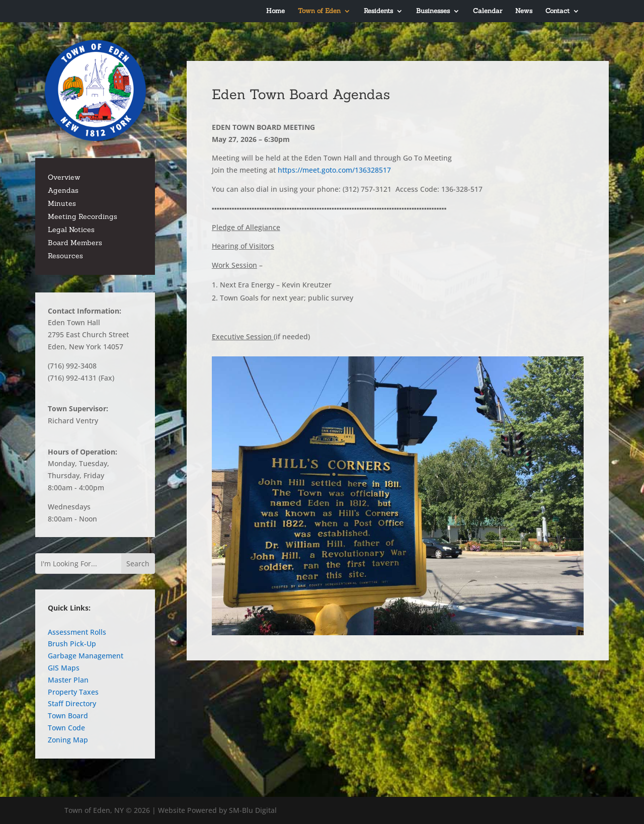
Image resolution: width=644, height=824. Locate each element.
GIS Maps (64, 668)
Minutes (62, 203)
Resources (65, 256)
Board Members (75, 243)
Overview (64, 177)
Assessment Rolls (77, 632)
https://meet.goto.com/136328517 (336, 170)
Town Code (66, 728)
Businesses (433, 11)
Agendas (63, 190)
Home (275, 11)
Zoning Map (68, 740)
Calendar (488, 11)
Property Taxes (73, 692)
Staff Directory (72, 703)
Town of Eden (319, 11)
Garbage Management (86, 656)
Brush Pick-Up (72, 644)
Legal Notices (71, 230)
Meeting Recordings (83, 216)
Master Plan (68, 680)
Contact (557, 11)
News (524, 11)
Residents (378, 11)
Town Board (68, 716)
